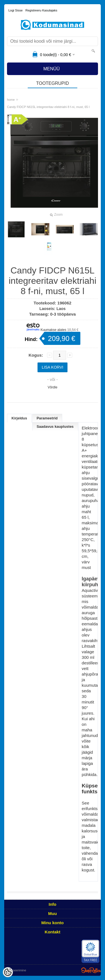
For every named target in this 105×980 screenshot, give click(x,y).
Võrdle (53, 387)
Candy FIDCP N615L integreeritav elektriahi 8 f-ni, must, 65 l (48, 107)
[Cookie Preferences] (8, 972)
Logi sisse (16, 10)
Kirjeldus (19, 418)
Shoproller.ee (91, 970)
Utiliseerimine (17, 970)
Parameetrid (47, 418)
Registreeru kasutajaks (41, 10)
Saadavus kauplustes (55, 427)
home (11, 100)
